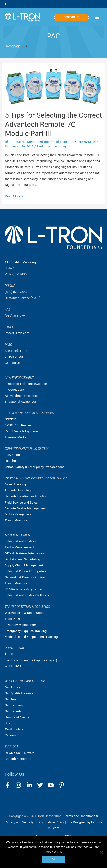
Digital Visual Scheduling (22, 559)
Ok (53, 859)
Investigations (15, 389)
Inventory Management (21, 625)
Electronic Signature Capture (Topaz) (31, 660)
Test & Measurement (20, 547)
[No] (101, 852)
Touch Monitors (16, 520)
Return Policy (55, 822)
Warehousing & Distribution (24, 613)
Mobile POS (13, 666)
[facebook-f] (10, 785)
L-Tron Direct (14, 356)
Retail (9, 654)
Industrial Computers (28, 142)
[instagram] (21, 785)
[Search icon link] (53, 4)
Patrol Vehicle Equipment (23, 431)
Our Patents (13, 711)
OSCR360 (12, 419)
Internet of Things (57, 142)
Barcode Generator (18, 759)
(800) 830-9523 (16, 292)
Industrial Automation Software (27, 595)
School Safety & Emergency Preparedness (35, 467)
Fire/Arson (12, 455)
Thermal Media (15, 437)
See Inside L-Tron (17, 351)
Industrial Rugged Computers (26, 571)
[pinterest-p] (63, 785)
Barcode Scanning (18, 490)
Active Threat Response (22, 396)
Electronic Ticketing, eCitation (26, 384)
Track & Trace (14, 619)
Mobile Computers (18, 514)
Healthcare (12, 461)
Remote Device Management (25, 508)
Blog (8, 142)
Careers (10, 735)
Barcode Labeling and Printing (26, 496)
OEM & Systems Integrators (24, 553)
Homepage (13, 46)
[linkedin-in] (31, 785)
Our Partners (14, 705)
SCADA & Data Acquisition (23, 589)
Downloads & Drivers (20, 753)
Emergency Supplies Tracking (26, 631)
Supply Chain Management (24, 565)
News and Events (17, 717)
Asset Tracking (15, 484)
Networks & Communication (25, 577)
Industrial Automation (20, 541)
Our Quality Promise (19, 693)
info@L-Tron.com (17, 333)
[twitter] (42, 785)
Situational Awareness (21, 401)
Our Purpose (14, 687)
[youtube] (53, 785)
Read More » (14, 196)
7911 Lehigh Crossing (20, 262)
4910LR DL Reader (18, 425)
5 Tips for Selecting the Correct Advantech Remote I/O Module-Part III (53, 124)
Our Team (12, 699)
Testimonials (14, 729)
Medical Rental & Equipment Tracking (31, 637)
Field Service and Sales (21, 502)
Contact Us (13, 363)
